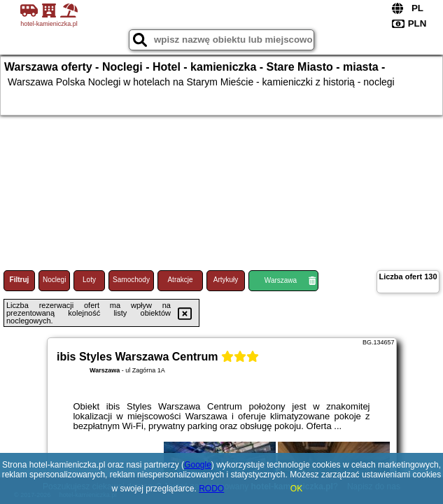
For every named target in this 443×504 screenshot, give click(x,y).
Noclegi (54, 280)
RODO (211, 489)
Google (198, 465)
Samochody (131, 280)
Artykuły (226, 280)
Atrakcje (180, 280)
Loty (89, 280)
